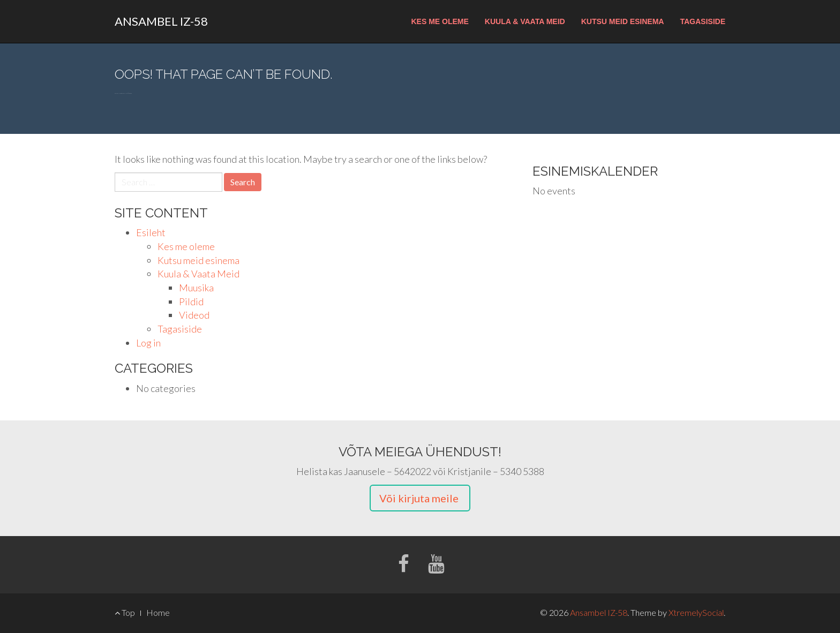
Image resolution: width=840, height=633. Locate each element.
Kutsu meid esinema (623, 21)
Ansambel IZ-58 (161, 21)
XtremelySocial (696, 612)
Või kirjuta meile (420, 498)
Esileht (151, 232)
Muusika (196, 288)
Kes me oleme (440, 21)
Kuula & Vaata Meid (525, 21)
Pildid (191, 302)
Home (158, 612)
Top (125, 612)
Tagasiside (703, 21)
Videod (194, 315)
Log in (148, 343)
